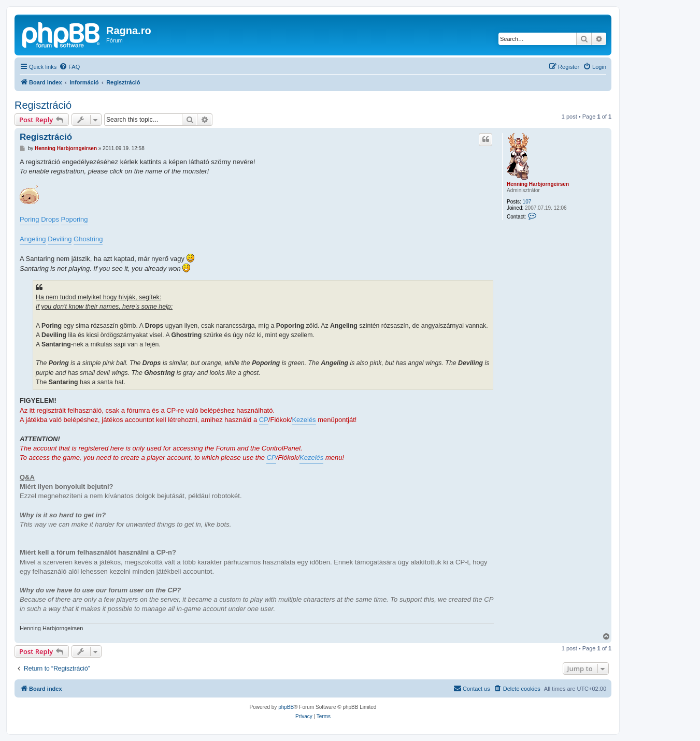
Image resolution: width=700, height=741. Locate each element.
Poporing (75, 219)
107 (527, 202)
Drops (50, 219)
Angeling (33, 239)
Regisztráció (43, 105)
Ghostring (88, 239)
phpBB (286, 707)
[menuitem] (69, 67)
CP (264, 420)
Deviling (60, 239)
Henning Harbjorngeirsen (538, 184)
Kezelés (304, 420)
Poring (30, 219)
